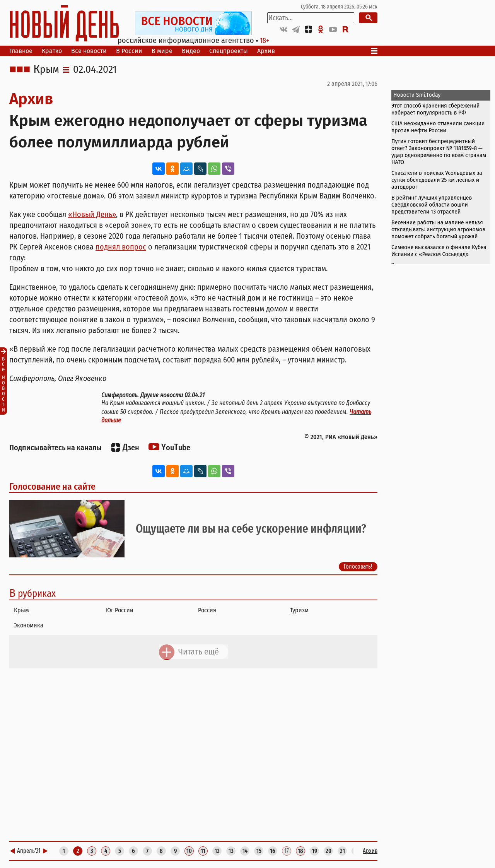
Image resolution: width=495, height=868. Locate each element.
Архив (266, 51)
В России (129, 51)
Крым (46, 70)
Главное (21, 51)
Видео (191, 51)
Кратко (52, 51)
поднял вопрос (121, 247)
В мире (162, 51)
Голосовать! (358, 566)
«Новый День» (92, 214)
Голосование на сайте (52, 487)
